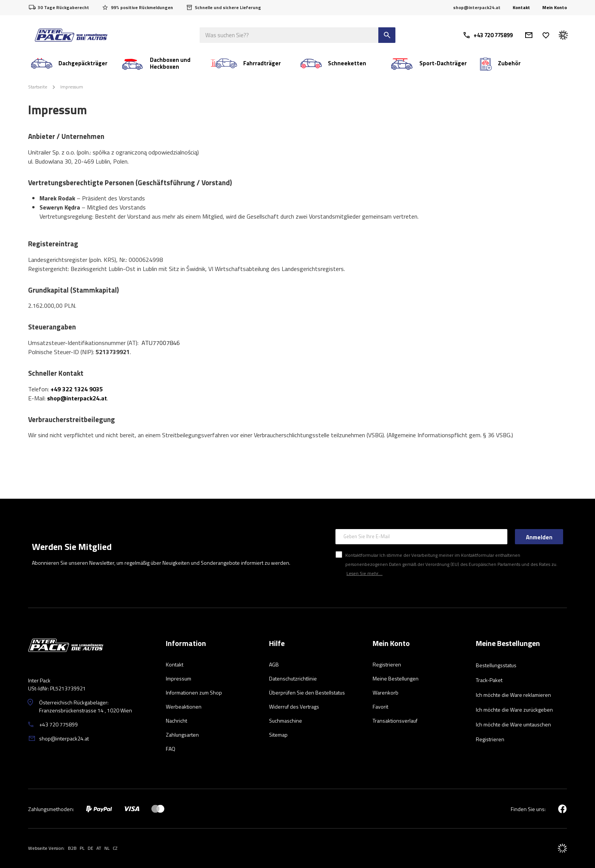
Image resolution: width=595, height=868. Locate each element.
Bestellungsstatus (496, 665)
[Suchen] (387, 35)
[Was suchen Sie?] (297, 35)
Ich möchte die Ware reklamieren (513, 695)
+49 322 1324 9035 (77, 389)
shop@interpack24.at (77, 398)
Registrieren (490, 739)
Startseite (38, 87)
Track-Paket (489, 680)
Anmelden (539, 537)
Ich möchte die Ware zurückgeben (514, 710)
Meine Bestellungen (508, 644)
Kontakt (521, 7)
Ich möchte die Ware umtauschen (513, 724)
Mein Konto (555, 8)
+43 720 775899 (488, 35)
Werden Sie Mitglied (72, 547)
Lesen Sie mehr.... (364, 573)
